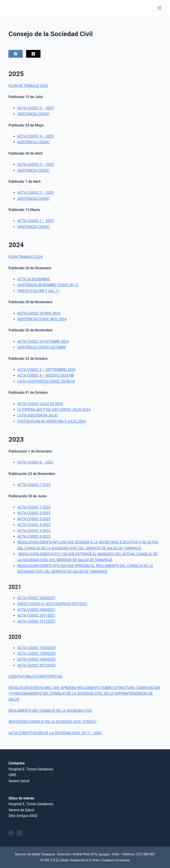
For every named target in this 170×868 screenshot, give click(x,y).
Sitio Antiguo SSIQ (23, 816)
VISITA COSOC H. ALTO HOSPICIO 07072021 (52, 604)
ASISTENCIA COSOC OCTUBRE (42, 347)
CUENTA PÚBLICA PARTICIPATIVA (35, 676)
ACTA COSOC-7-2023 (34, 485)
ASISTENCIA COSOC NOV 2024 (42, 319)
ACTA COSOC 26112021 (36, 615)
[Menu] (160, 8)
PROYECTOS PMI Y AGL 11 (38, 291)
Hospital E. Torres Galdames (31, 769)
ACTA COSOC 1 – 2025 (35, 221)
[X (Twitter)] (33, 54)
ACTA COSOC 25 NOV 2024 (39, 313)
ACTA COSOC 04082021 (36, 610)
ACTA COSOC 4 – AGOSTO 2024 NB (45, 375)
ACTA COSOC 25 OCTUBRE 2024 (43, 341)
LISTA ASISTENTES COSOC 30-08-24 (46, 381)
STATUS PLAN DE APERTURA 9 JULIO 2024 (51, 421)
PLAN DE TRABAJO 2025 (28, 86)
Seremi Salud (19, 781)
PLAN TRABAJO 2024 (25, 257)
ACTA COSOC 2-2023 (34, 513)
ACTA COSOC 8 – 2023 (35, 462)
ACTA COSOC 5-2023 (34, 531)
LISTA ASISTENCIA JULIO (37, 415)
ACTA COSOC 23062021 (36, 598)
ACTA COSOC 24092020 (36, 659)
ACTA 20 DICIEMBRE (34, 279)
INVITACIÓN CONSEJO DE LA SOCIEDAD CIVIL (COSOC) (52, 722)
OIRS (12, 775)
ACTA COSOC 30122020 (36, 665)
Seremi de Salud (21, 810)
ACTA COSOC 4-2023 (34, 525)
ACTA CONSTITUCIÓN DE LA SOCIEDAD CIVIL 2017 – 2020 (55, 733)
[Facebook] (16, 54)
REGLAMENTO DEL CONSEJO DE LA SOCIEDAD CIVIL (50, 711)
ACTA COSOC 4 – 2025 (35, 136)
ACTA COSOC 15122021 (36, 621)
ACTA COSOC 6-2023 (34, 536)
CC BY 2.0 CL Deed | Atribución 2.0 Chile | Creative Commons (85, 860)
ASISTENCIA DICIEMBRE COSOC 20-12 (48, 285)
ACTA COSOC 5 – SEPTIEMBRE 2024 (46, 370)
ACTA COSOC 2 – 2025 (35, 193)
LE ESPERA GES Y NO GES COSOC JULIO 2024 (54, 410)
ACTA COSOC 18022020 (36, 648)
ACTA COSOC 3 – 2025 (35, 164)
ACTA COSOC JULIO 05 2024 (40, 404)
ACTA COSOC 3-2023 (34, 519)
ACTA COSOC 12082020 (36, 654)
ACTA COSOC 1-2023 (34, 507)
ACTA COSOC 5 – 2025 (35, 108)
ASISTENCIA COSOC (33, 114)
